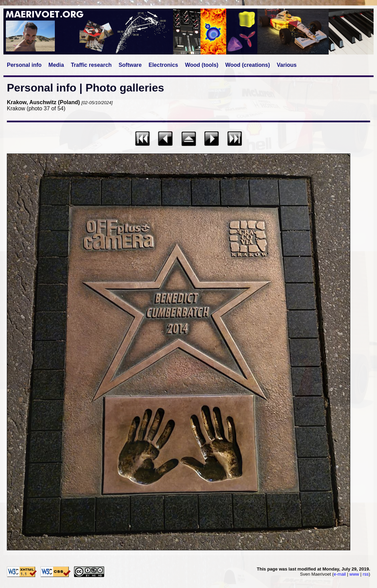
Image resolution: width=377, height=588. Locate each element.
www (354, 574)
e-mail (340, 574)
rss (366, 574)
